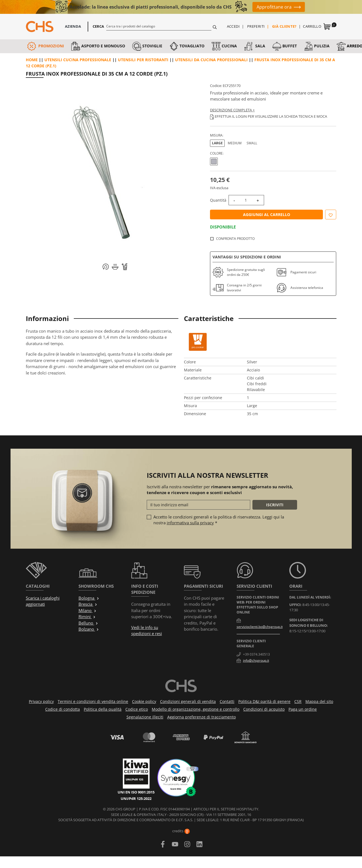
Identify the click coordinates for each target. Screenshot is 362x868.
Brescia (88, 604)
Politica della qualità (103, 709)
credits (181, 831)
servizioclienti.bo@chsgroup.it (260, 627)
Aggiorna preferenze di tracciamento (202, 717)
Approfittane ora (274, 7)
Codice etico (137, 709)
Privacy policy (41, 701)
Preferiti (256, 26)
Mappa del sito (319, 701)
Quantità (218, 200)
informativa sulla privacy (190, 523)
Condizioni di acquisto (264, 709)
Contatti (227, 701)
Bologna (89, 598)
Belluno (88, 623)
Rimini (87, 617)
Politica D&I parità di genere (264, 701)
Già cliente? (284, 26)
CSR (298, 701)
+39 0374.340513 (256, 654)
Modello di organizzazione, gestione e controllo (196, 709)
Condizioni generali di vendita (188, 701)
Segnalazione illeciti (145, 717)
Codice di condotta (63, 709)
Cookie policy (144, 701)
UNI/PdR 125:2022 (136, 798)
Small (252, 143)
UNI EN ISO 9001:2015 (136, 792)
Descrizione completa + (232, 110)
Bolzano (89, 629)
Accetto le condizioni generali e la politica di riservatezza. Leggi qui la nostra (219, 520)
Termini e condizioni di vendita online (93, 701)
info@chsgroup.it (256, 660)
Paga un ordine (303, 709)
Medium (235, 143)
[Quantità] (246, 200)
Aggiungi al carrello (267, 215)
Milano (88, 610)
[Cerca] (159, 26)
